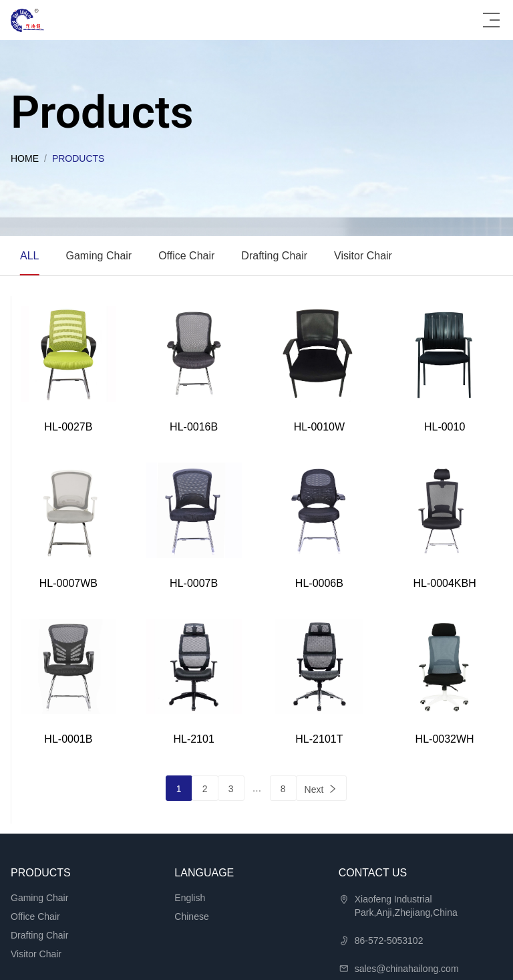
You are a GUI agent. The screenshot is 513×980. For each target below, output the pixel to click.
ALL (29, 256)
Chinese (191, 916)
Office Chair (186, 256)
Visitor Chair (363, 256)
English (190, 898)
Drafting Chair (274, 256)
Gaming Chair (99, 256)
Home (25, 158)
